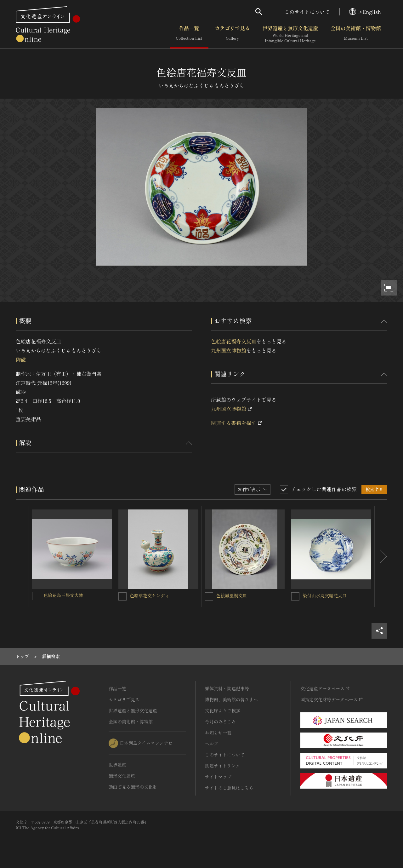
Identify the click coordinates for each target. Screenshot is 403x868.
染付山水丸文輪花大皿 (325, 595)
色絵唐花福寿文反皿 (234, 341)
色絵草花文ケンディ (150, 595)
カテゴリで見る (232, 34)
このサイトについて (307, 12)
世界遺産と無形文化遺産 (290, 34)
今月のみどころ (220, 721)
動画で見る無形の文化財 (133, 787)
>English (365, 12)
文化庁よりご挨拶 (223, 710)
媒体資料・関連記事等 (227, 688)
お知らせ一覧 (218, 733)
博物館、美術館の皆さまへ (231, 699)
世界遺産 (117, 765)
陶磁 (21, 359)
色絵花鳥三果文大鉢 (63, 595)
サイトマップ (218, 777)
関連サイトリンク (223, 766)
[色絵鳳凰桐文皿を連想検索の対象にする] (209, 596)
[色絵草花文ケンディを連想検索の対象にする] (122, 596)
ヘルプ (212, 744)
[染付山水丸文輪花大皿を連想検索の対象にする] (295, 596)
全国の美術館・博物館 (356, 34)
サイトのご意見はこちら (229, 788)
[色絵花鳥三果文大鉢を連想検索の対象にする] (36, 596)
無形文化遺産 (122, 776)
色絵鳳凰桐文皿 (232, 595)
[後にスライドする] (381, 557)
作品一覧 (189, 34)
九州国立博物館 (229, 350)
